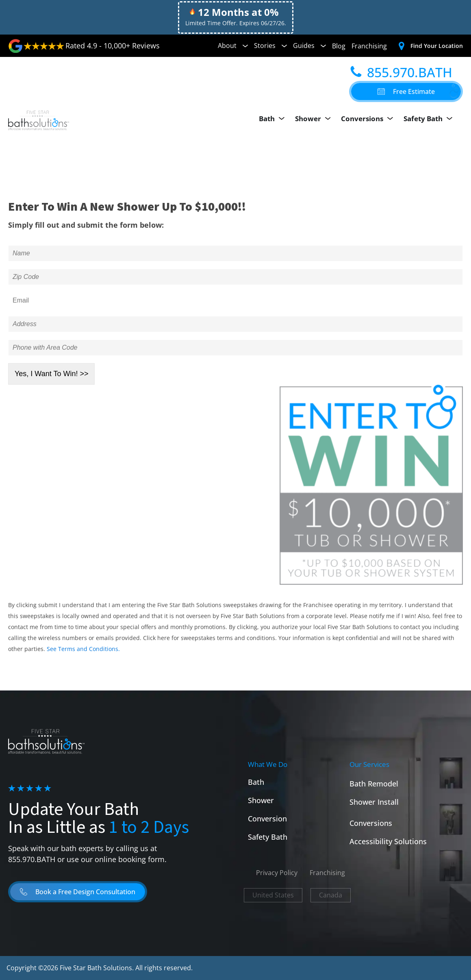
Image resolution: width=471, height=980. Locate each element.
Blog (339, 46)
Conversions (370, 119)
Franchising (369, 46)
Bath (275, 119)
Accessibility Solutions (388, 841)
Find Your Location (437, 46)
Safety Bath (430, 119)
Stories (270, 46)
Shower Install (374, 802)
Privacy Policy (277, 873)
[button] (406, 91)
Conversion (267, 819)
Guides (309, 46)
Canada (331, 895)
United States (273, 895)
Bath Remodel (374, 784)
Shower (316, 119)
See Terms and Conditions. (83, 649)
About (233, 46)
